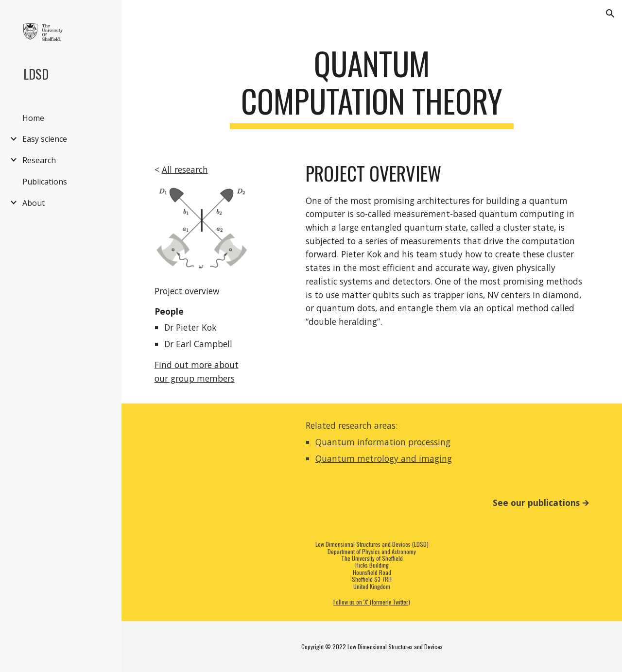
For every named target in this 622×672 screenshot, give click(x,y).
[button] (610, 14)
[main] (371, 87)
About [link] (34, 203)
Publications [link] (45, 182)
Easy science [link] (45, 139)
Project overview (187, 291)
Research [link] (39, 160)
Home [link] (33, 118)
